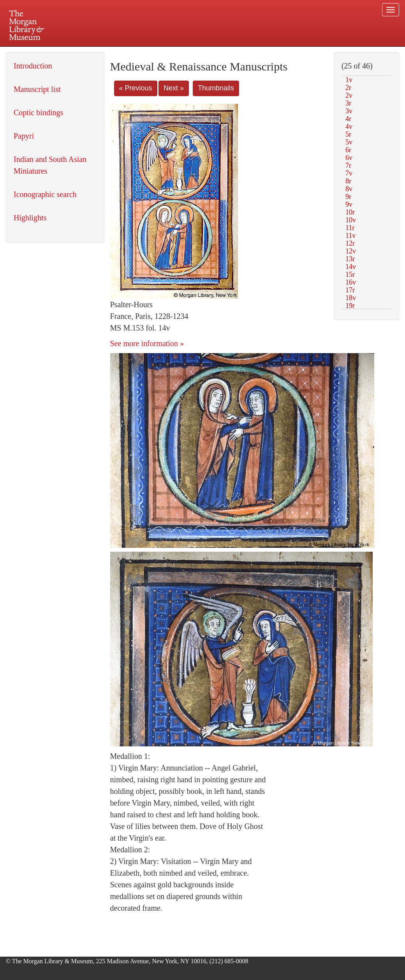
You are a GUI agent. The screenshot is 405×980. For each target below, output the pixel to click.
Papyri (24, 136)
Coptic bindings (38, 113)
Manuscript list (37, 89)
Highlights (30, 218)
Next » (174, 88)
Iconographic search (45, 194)
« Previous (136, 88)
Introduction (33, 66)
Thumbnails (216, 88)
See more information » (147, 343)
